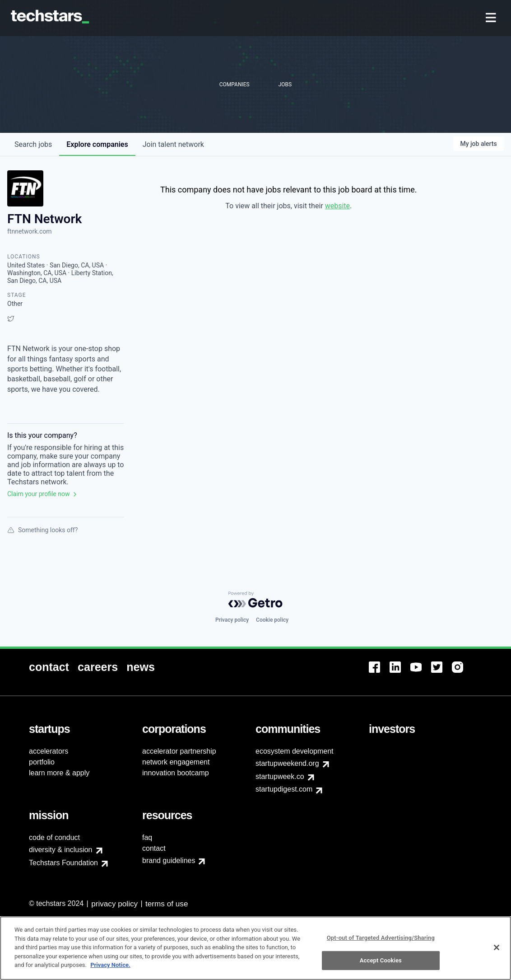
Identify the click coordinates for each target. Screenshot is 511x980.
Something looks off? (42, 530)
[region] (255, 948)
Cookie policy (272, 620)
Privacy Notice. (110, 965)
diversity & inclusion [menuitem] (61, 850)
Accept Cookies (381, 960)
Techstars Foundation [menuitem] (63, 863)
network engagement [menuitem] (176, 762)
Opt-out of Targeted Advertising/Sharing (381, 938)
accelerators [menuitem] (49, 751)
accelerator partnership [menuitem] (179, 751)
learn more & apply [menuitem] (59, 773)
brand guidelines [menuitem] (169, 860)
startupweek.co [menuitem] (280, 776)
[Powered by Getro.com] (255, 600)
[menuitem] (492, 18)
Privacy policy (232, 620)
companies (97, 144)
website (337, 206)
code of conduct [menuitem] (54, 837)
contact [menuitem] (154, 848)
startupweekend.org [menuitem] (287, 763)
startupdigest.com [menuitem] (284, 789)
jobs (33, 144)
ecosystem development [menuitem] (295, 751)
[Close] (497, 947)
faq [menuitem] (147, 837)
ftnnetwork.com (30, 231)
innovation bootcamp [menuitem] (176, 773)
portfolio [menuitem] (42, 762)
